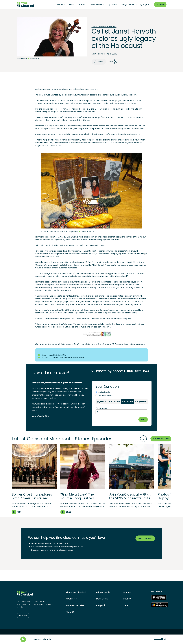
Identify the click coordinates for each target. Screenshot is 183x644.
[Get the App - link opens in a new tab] (159, 598)
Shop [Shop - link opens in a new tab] (70, 612)
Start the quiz (145, 538)
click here (140, 344)
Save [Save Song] (113, 62)
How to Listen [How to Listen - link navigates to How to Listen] (101, 599)
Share (99, 62)
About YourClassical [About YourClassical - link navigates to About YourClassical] (76, 592)
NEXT (143, 419)
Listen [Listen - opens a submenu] (60, 5)
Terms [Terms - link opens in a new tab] (126, 605)
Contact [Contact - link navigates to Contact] (127, 592)
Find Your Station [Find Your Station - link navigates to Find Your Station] (103, 592)
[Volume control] (159, 639)
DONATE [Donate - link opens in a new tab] (23, 615)
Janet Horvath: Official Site (54, 355)
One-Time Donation (104, 395)
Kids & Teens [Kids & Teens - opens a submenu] (96, 5)
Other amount (102, 408)
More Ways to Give (40, 416)
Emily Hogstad (98, 54)
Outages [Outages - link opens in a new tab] (101, 606)
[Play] (23, 639)
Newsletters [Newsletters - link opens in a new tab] (72, 599)
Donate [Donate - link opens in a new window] (160, 5)
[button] (34, 479)
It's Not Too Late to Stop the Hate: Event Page (63, 357)
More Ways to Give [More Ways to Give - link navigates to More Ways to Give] (75, 605)
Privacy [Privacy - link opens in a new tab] (127, 599)
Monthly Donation (103, 392)
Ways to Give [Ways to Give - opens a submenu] (128, 5)
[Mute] (165, 639)
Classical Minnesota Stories (104, 27)
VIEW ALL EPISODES (161, 439)
